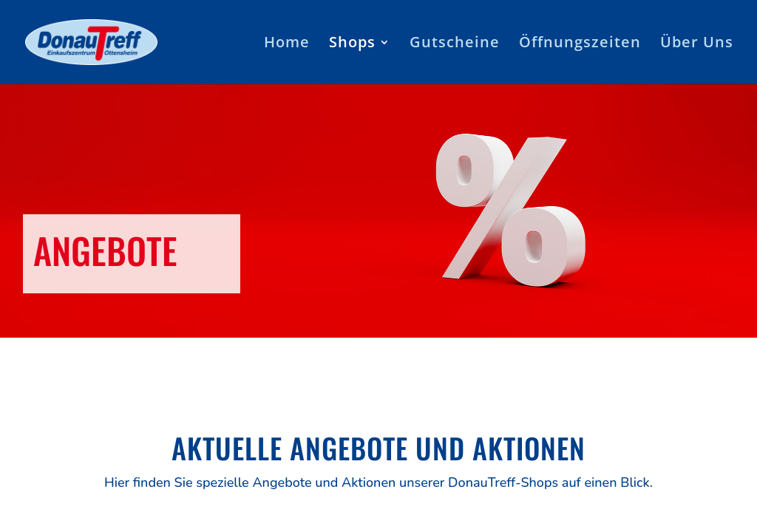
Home (287, 44)
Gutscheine (455, 44)
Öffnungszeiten (580, 44)
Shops (352, 44)
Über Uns (697, 44)
